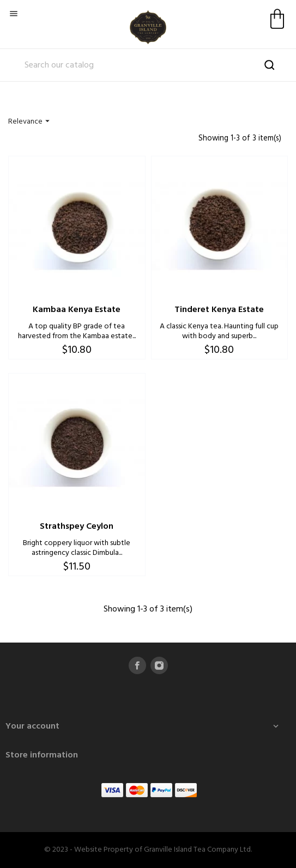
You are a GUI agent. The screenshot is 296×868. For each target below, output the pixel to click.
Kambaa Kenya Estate (77, 310)
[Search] (148, 65)
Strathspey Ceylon (77, 527)
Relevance (30, 122)
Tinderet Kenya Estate (219, 310)
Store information (42, 755)
